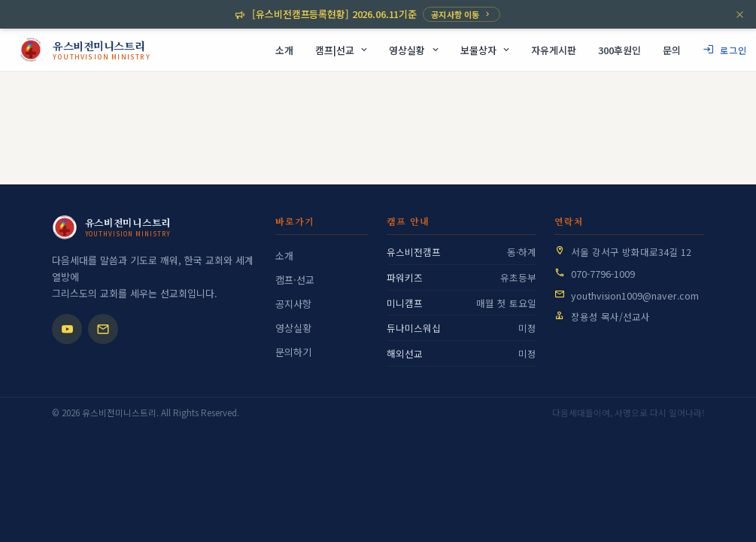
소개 (284, 256)
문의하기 (293, 352)
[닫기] (740, 15)
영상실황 (293, 328)
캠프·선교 (295, 280)
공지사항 (293, 304)
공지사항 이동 (461, 14)
